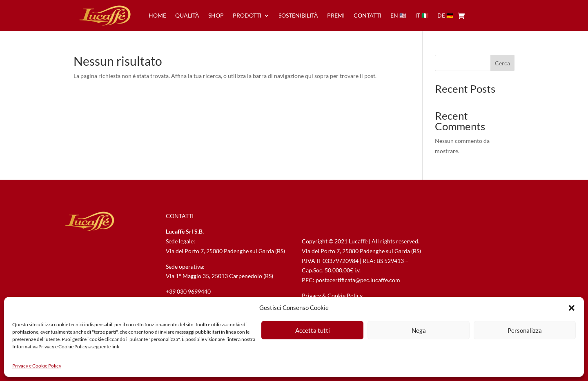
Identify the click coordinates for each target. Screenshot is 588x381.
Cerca (502, 63)
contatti (367, 15)
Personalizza (525, 330)
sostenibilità (298, 15)
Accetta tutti (313, 330)
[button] (572, 308)
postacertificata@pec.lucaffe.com (358, 280)
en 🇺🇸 (398, 15)
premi (336, 15)
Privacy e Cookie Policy (37, 366)
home (157, 15)
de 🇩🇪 (445, 15)
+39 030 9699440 (188, 291)
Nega (419, 330)
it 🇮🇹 (422, 15)
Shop (216, 15)
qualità (187, 15)
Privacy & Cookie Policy (332, 295)
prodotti (247, 15)
